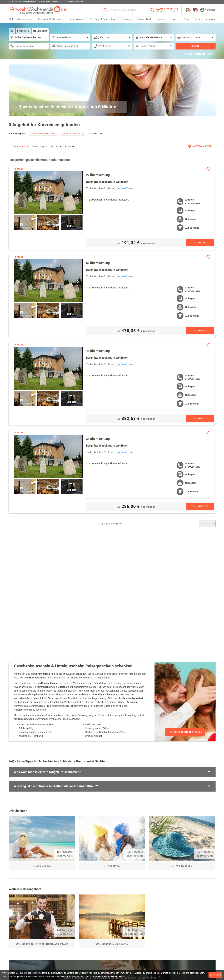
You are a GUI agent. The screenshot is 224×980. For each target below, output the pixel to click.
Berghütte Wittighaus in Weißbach (107, 182)
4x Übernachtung (98, 350)
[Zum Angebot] (197, 243)
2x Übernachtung (98, 175)
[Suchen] (106, 10)
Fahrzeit (23, 31)
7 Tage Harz (112, 866)
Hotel (174, 19)
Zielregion (40, 31)
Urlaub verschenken (205, 19)
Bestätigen (215, 975)
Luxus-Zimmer (76, 19)
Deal (186, 19)
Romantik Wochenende (50, 19)
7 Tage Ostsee (42, 866)
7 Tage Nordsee (182, 866)
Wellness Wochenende (20, 19)
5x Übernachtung (98, 263)
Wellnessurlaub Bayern (112, 944)
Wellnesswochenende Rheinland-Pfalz (42, 944)
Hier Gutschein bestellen (185, 732)
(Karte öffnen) (125, 188)
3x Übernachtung (98, 438)
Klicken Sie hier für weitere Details (109, 977)
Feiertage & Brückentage (103, 19)
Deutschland (144, 19)
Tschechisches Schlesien (101, 188)
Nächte (161, 19)
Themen (127, 19)
